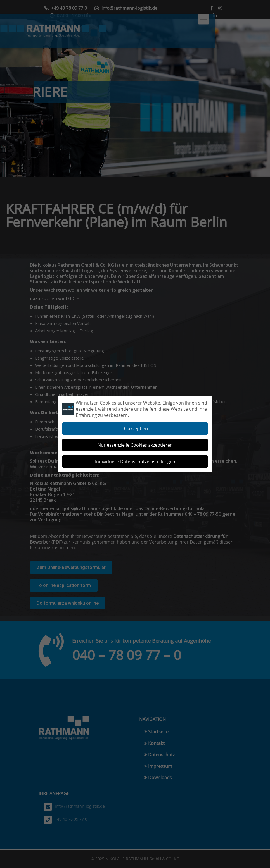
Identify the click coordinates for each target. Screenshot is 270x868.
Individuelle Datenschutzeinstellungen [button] (135, 458)
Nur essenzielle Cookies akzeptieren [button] (135, 441)
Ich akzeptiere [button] (135, 425)
